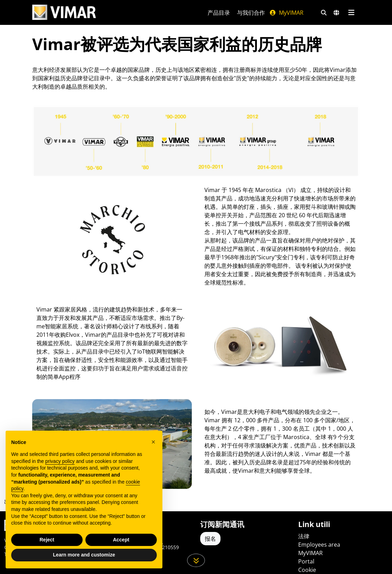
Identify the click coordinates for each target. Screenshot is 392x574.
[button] (153, 442)
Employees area (319, 545)
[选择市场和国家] (336, 13)
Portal (306, 561)
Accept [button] (121, 540)
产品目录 (219, 13)
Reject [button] (47, 540)
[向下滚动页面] (196, 560)
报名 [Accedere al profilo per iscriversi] (210, 539)
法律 (304, 536)
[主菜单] (351, 13)
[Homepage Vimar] (111, 12)
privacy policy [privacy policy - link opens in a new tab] (60, 461)
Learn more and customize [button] (84, 555)
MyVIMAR (286, 13)
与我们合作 (251, 13)
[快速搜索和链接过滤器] (324, 13)
